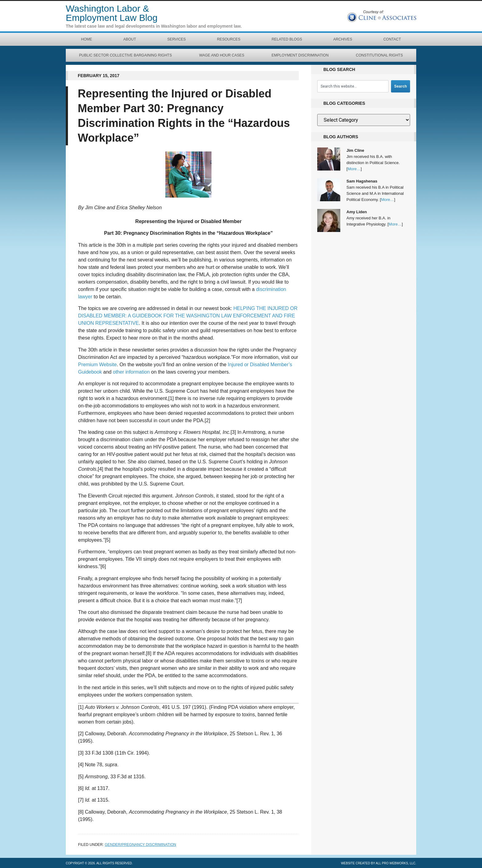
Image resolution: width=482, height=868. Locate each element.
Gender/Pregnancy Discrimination (140, 845)
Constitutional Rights (379, 55)
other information (131, 372)
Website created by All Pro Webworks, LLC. (379, 863)
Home (87, 39)
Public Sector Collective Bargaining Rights (125, 55)
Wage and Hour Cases (222, 55)
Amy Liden (357, 212)
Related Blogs (287, 39)
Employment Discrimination (300, 55)
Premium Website (97, 365)
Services (176, 39)
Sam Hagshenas (362, 181)
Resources (229, 39)
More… (354, 169)
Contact (392, 39)
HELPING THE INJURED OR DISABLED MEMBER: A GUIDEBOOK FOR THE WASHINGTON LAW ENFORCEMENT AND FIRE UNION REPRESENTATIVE (188, 316)
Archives (343, 39)
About (130, 39)
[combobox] (353, 86)
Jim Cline (355, 150)
